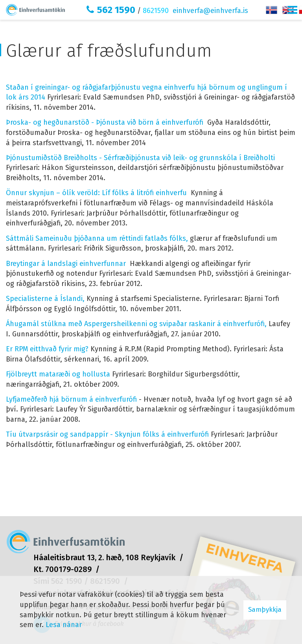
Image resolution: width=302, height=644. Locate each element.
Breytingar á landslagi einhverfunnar (66, 264)
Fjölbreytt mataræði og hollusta (58, 374)
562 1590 (116, 10)
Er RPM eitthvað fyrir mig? (47, 349)
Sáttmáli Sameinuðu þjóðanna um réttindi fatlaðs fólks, (97, 238)
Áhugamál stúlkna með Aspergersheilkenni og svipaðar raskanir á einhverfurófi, (136, 324)
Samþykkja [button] (265, 610)
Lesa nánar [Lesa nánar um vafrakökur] (64, 625)
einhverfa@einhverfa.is (210, 11)
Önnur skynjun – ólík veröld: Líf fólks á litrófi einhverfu (97, 193)
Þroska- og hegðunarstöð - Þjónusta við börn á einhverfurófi (105, 122)
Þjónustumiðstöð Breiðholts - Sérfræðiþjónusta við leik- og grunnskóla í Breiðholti (140, 158)
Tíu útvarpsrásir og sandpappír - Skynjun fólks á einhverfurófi (107, 434)
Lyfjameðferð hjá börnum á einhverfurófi (71, 399)
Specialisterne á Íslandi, (45, 299)
